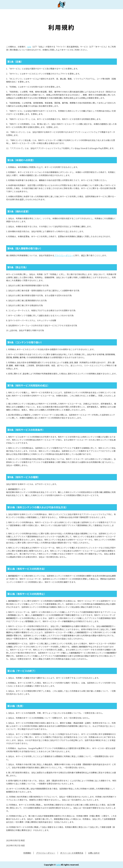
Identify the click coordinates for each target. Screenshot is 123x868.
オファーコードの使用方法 (72, 853)
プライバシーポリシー (64, 255)
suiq (29, 47)
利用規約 (27, 853)
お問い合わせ (94, 853)
